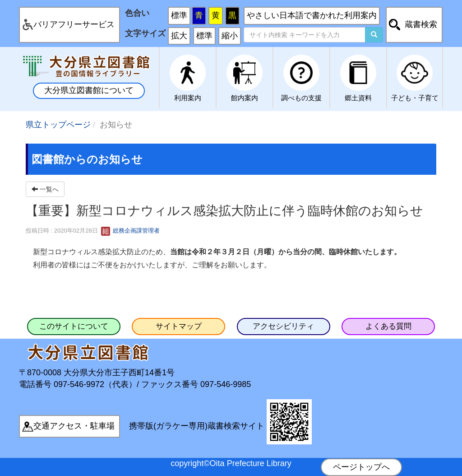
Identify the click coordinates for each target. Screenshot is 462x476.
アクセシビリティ (283, 326)
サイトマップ (179, 326)
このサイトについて (74, 326)
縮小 (230, 36)
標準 (179, 15)
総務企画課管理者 (130, 231)
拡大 (179, 36)
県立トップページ (58, 125)
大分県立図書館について (89, 90)
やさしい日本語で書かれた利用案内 (312, 15)
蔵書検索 (421, 24)
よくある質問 (388, 326)
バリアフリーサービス (74, 24)
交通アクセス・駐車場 (74, 426)
